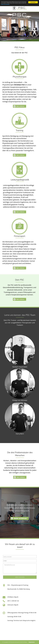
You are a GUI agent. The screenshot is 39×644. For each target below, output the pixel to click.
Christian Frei (19, 85)
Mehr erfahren (20, 106)
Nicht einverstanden (5, 4)
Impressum (32, 642)
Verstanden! (33, 2)
